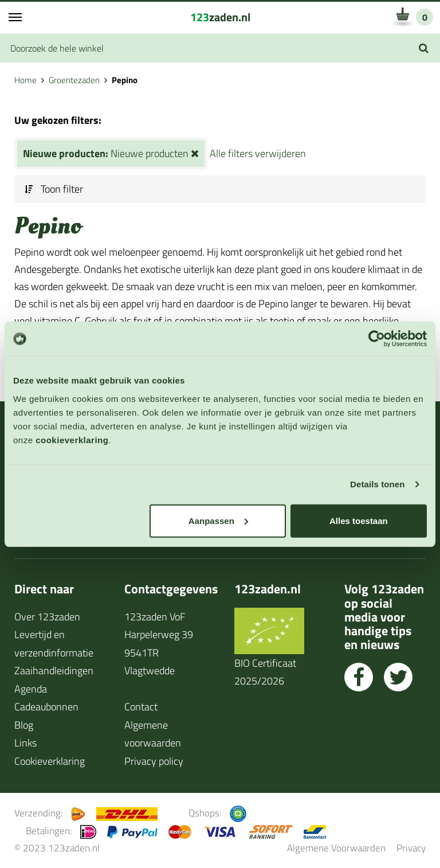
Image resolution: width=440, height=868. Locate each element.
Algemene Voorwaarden (336, 848)
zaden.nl (220, 17)
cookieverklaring (72, 439)
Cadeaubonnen (46, 707)
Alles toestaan (359, 520)
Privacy (411, 848)
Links (25, 743)
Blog (24, 725)
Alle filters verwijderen (258, 153)
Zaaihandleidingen (54, 670)
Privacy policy (154, 761)
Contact (141, 707)
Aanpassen (218, 520)
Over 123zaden (47, 617)
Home (25, 80)
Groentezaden (74, 80)
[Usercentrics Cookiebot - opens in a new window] (377, 339)
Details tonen (377, 484)
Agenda (31, 689)
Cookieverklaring (50, 761)
